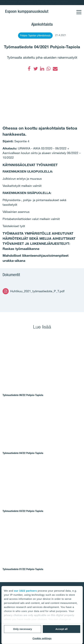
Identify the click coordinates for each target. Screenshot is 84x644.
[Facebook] (29, 69)
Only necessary (23, 629)
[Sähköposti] (55, 69)
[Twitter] (36, 69)
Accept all (61, 629)
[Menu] (79, 10)
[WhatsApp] (49, 69)
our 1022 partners (25, 591)
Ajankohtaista (42, 24)
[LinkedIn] (42, 69)
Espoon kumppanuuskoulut (27, 11)
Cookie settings (42, 638)
